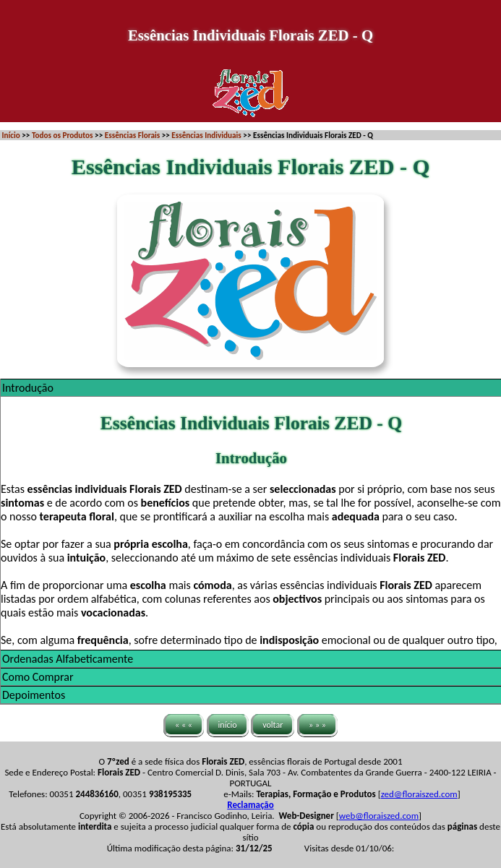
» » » (317, 725)
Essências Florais (132, 135)
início (228, 725)
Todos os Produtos (63, 135)
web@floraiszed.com (379, 816)
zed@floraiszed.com (419, 794)
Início (11, 135)
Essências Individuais (206, 135)
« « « (184, 725)
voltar (273, 725)
